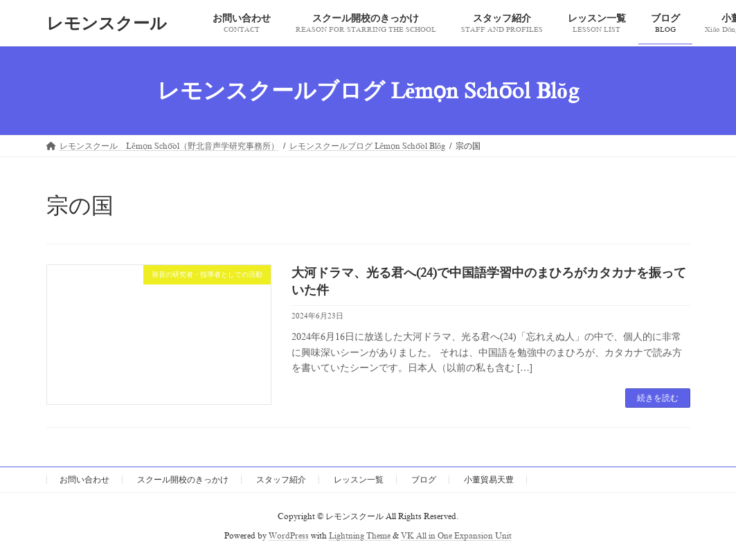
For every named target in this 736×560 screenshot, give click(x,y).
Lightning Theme (360, 536)
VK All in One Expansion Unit (456, 536)
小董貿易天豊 (489, 480)
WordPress (289, 536)
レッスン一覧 (359, 480)
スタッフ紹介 (281, 480)
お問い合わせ (84, 480)
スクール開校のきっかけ (183, 480)
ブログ (424, 480)
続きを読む (658, 398)
